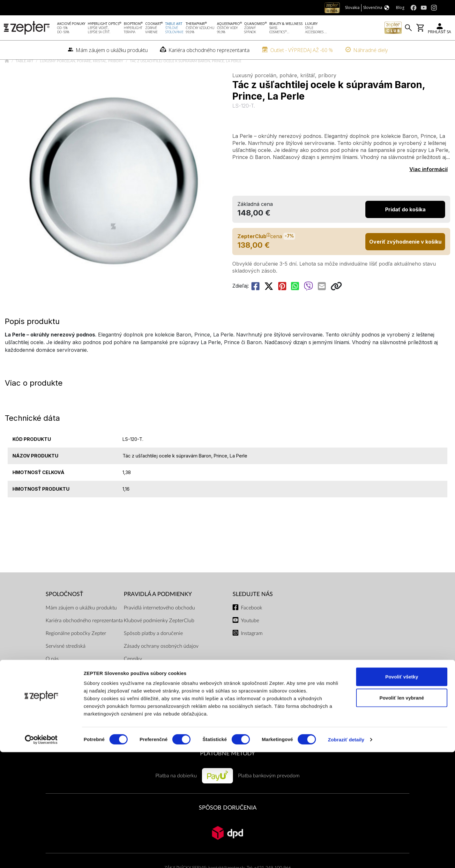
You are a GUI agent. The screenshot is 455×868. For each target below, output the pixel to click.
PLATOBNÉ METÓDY (227, 772)
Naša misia (58, 690)
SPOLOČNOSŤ (64, 613)
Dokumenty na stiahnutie (152, 690)
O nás (52, 677)
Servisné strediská (66, 664)
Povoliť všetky (402, 793)
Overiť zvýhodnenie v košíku (405, 260)
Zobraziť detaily (346, 855)
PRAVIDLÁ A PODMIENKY (158, 613)
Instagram (252, 652)
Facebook (252, 626)
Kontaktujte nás (63, 703)
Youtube (250, 639)
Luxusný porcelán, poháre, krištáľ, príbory (82, 80)
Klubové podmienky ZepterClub (159, 639)
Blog (51, 728)
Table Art (25, 80)
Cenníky (133, 677)
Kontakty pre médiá (67, 715)
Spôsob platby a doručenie (153, 652)
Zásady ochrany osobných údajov (161, 664)
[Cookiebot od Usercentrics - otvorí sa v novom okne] (41, 856)
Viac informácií (429, 188)
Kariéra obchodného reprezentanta (84, 639)
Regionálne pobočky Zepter (76, 652)
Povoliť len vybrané (402, 814)
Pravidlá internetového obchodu (159, 626)
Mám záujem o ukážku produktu (81, 626)
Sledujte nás (253, 613)
